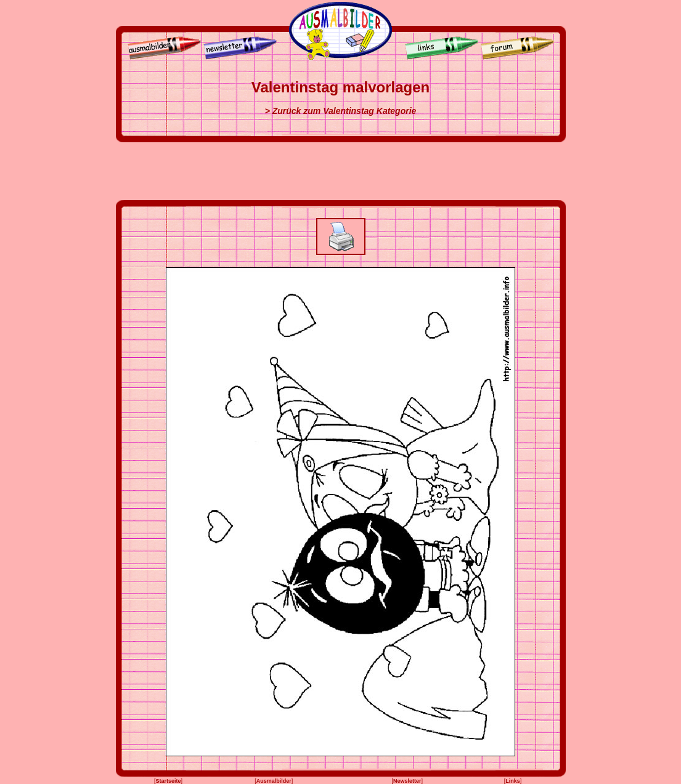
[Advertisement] (341, 171)
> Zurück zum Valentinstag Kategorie (341, 111)
